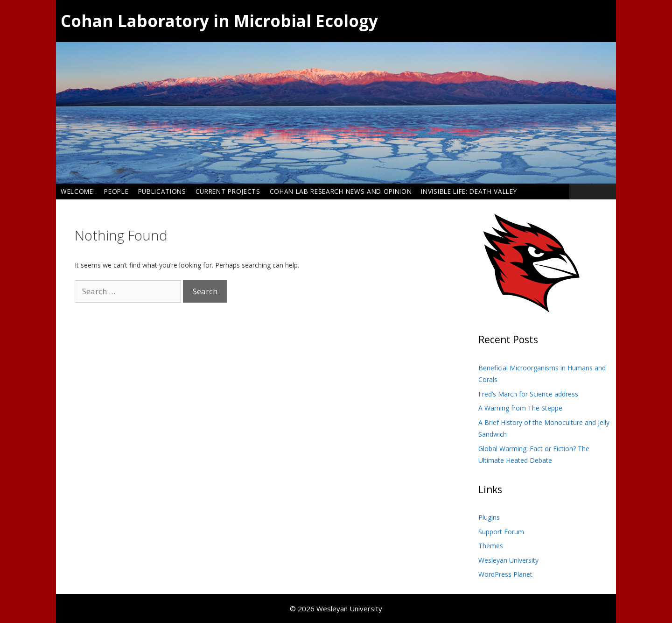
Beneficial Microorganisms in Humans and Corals (542, 374)
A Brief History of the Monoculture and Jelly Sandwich (544, 428)
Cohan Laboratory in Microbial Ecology (219, 21)
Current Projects (228, 191)
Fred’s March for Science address (528, 394)
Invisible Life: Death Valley (469, 191)
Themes (491, 546)
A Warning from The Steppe (520, 408)
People (116, 191)
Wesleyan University (508, 560)
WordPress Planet (505, 574)
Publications (162, 191)
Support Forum (501, 532)
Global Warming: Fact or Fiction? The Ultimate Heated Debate (534, 455)
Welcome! (78, 191)
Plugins (489, 517)
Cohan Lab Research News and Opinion (341, 191)
